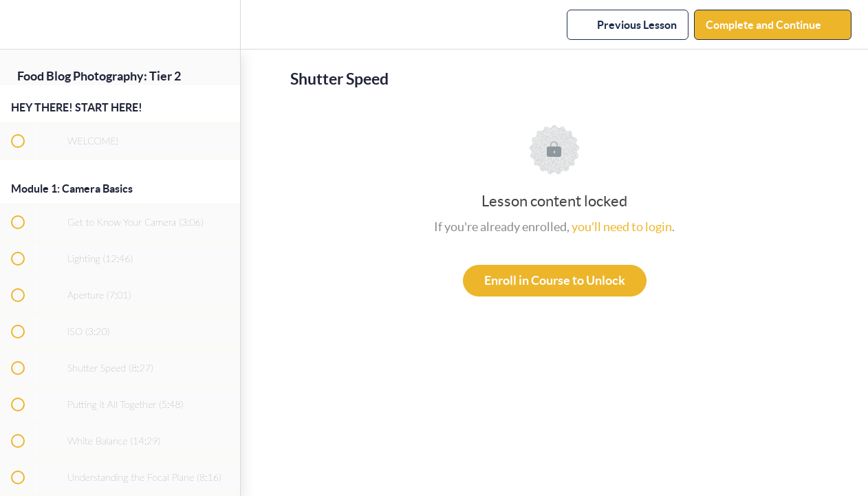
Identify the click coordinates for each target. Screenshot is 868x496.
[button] (17, 24)
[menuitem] (223, 24)
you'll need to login (622, 227)
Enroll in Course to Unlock (555, 280)
